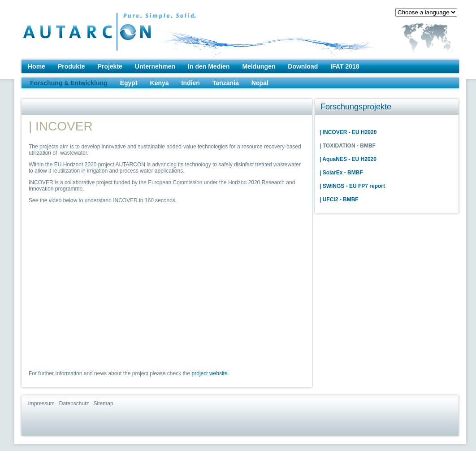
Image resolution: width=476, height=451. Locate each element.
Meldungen (259, 66)
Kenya (160, 83)
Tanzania (226, 83)
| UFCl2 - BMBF (339, 199)
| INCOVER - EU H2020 (348, 132)
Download (303, 66)
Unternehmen (155, 66)
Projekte (110, 66)
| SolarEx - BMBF (341, 173)
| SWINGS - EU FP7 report (352, 186)
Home (37, 66)
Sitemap (104, 403)
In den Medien (209, 66)
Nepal (260, 83)
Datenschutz (74, 403)
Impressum (41, 403)
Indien (191, 83)
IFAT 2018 (345, 66)
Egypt (129, 83)
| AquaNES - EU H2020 (348, 159)
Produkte (71, 66)
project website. (210, 373)
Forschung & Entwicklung (69, 83)
